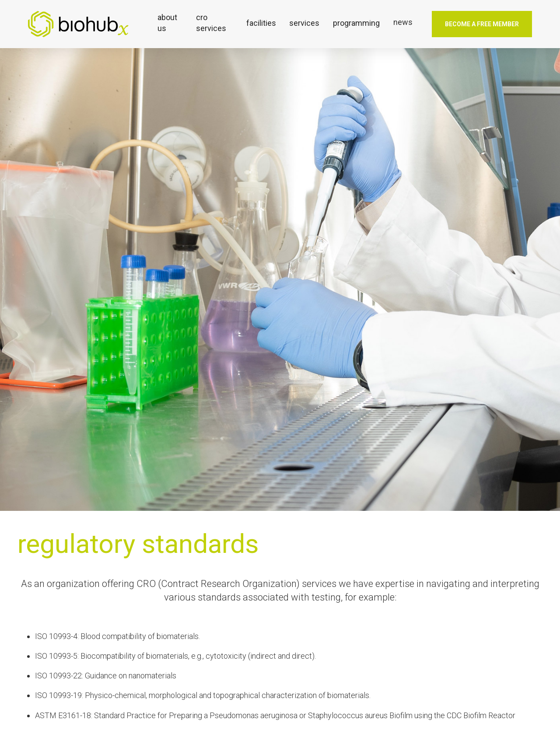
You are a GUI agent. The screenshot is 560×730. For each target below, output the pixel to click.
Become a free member (482, 24)
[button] (170, 23)
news (403, 22)
